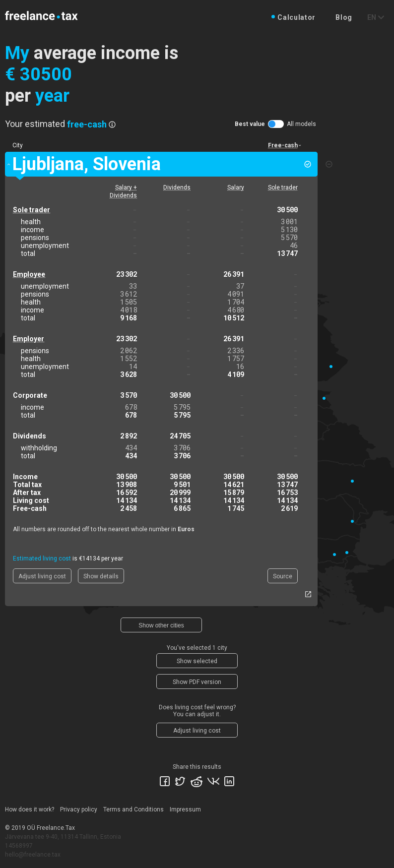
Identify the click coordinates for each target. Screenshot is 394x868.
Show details (101, 576)
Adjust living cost (42, 576)
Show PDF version (197, 682)
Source (283, 576)
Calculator (296, 17)
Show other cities (161, 625)
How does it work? (30, 809)
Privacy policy (79, 809)
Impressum (185, 809)
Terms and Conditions (133, 809)
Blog (344, 17)
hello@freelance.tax (33, 855)
